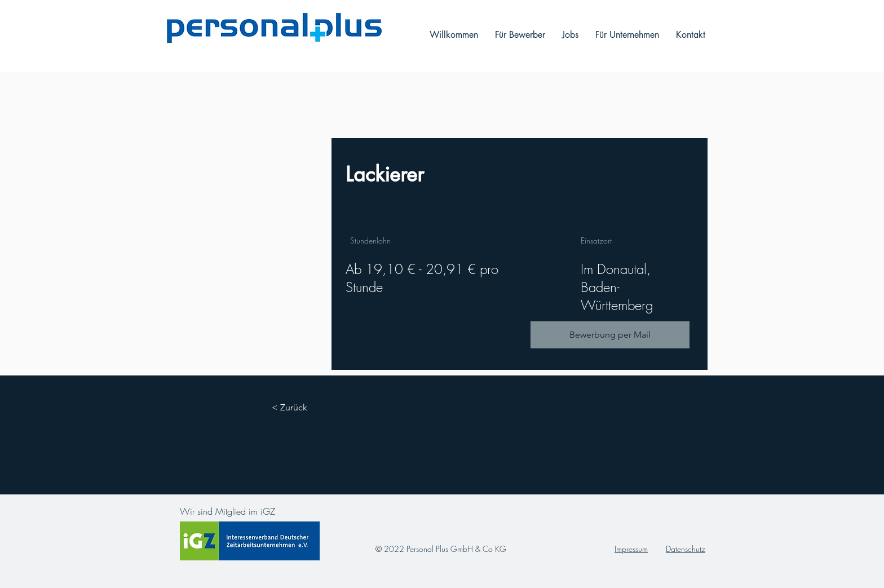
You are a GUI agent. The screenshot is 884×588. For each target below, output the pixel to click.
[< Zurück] (303, 408)
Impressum (631, 549)
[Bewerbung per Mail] (610, 335)
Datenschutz (686, 549)
